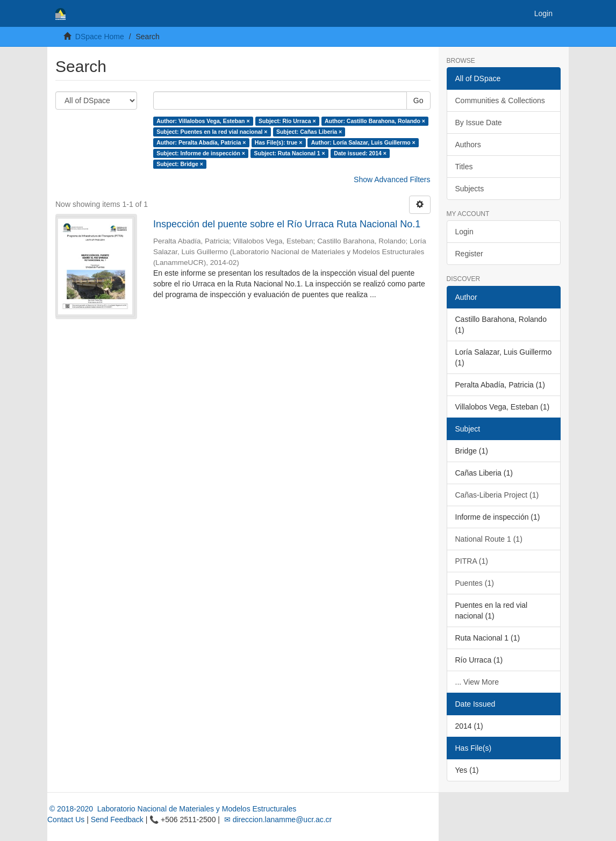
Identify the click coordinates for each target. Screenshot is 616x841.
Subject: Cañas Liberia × (309, 132)
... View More (477, 682)
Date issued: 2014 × (360, 153)
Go (418, 100)
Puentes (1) (475, 583)
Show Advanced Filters (392, 179)
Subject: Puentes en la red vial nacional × (212, 132)
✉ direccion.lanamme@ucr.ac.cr (277, 820)
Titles (464, 167)
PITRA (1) (472, 561)
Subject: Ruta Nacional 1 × (289, 153)
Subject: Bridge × (180, 164)
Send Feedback (117, 820)
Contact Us (66, 820)
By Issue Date (479, 123)
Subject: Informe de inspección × (201, 153)
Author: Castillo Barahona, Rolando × (375, 121)
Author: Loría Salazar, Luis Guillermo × (363, 142)
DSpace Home (100, 37)
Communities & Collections (500, 100)
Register (469, 254)
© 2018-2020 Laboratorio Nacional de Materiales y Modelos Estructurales (172, 809)
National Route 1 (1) (489, 539)
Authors (468, 145)
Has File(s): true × (278, 142)
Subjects (470, 189)
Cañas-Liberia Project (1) (497, 495)
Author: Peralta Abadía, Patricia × (201, 142)
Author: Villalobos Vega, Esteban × (203, 121)
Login (464, 232)
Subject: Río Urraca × (287, 121)
